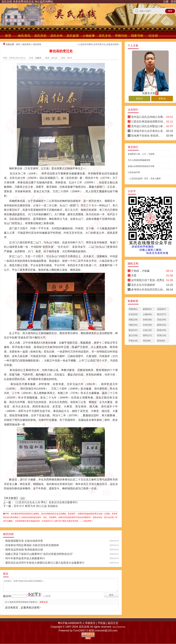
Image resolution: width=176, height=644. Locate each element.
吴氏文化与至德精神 (143, 285)
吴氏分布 (56, 36)
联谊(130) (162, 330)
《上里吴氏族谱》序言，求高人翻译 (144, 179)
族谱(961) (147, 309)
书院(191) (133, 325)
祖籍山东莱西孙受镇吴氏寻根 (141, 166)
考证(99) (147, 341)
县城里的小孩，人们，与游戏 (141, 154)
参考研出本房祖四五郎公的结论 (150, 290)
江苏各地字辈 (134, 172)
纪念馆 (153, 36)
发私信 (162, 99)
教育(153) (162, 325)
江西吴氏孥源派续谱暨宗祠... (148, 122)
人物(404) (147, 314)
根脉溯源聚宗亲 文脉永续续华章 (24, 541)
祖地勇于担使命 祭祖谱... (146, 136)
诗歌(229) (133, 320)
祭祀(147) (133, 330)
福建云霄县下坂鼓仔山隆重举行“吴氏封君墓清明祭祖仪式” (39, 554)
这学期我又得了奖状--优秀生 (148, 280)
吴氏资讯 (37, 44)
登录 (173, 2)
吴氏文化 (105, 36)
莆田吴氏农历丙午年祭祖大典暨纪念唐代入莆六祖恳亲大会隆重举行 (45, 563)
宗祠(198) (147, 320)
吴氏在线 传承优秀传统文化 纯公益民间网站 (27, 2)
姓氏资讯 (24, 36)
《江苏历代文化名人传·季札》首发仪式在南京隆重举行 (46, 502)
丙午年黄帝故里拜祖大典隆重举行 (25, 558)
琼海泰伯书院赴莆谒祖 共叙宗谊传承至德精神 (32, 545)
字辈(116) (133, 341)
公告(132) (147, 330)
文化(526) (133, 314)
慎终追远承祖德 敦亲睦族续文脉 (24, 550)
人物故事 (89, 36)
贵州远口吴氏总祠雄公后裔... (148, 117)
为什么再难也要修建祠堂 (139, 160)
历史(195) (162, 320)
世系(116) (162, 335)
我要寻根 (137, 36)
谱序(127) (147, 335)
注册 (166, 2)
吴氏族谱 (73, 36)
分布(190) (147, 325)
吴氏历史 (40, 36)
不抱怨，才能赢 (140, 271)
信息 (23, 498)
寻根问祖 (121, 36)
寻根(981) (133, 309)
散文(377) (162, 314)
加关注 (139, 99)
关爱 (134, 276)
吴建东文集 (150, 92)
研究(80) (161, 341)
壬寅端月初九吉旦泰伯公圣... (148, 131)
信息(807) (162, 309)
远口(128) (133, 335)
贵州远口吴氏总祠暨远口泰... (148, 126)
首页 (8, 36)
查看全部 (44, 602)
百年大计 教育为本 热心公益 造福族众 (36, 506)
